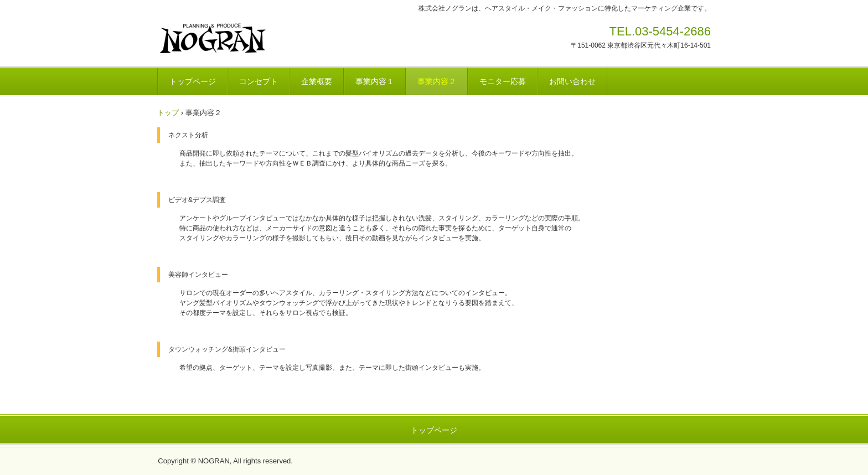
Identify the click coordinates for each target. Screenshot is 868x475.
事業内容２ (437, 81)
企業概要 (317, 81)
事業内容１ (375, 81)
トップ (168, 113)
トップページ (193, 81)
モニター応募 (503, 81)
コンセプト (259, 81)
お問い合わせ (572, 81)
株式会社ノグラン (234, 39)
